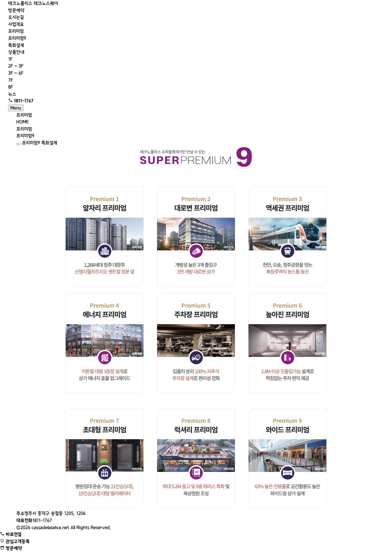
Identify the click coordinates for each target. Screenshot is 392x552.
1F (10, 59)
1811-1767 (34, 520)
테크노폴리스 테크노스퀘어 (33, 3)
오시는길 (16, 17)
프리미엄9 (17, 38)
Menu (16, 108)
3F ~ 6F (16, 73)
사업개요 (16, 24)
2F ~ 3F (16, 66)
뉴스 (12, 94)
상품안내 (16, 52)
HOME (22, 122)
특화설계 (16, 45)
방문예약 (16, 10)
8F (11, 87)
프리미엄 (16, 31)
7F (11, 80)
